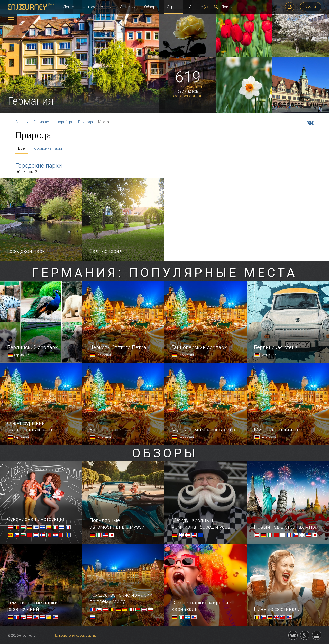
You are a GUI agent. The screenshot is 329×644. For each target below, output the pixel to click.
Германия (42, 122)
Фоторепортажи (97, 7)
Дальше (198, 7)
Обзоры (151, 7)
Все (21, 148)
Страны (174, 7)
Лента (68, 7)
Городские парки (48, 148)
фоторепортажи (188, 96)
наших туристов (188, 87)
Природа (85, 122)
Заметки (128, 7)
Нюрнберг (64, 122)
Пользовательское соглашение (75, 636)
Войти (311, 6)
